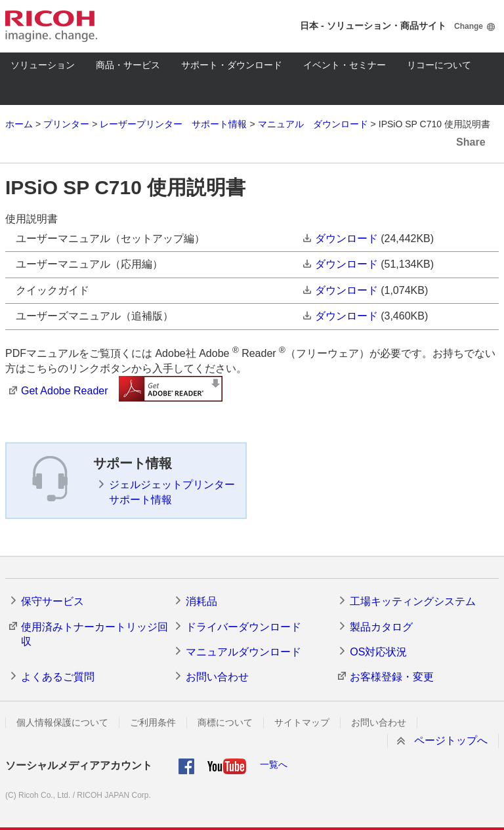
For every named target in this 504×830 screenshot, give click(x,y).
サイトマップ (302, 722)
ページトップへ (451, 740)
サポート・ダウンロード (232, 65)
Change (469, 26)
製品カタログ (381, 627)
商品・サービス (128, 65)
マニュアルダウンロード (243, 652)
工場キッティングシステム (413, 601)
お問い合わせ (217, 677)
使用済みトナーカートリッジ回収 (94, 634)
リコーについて (439, 65)
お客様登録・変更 (392, 677)
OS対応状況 (378, 652)
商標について (225, 722)
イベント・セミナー (345, 65)
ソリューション (43, 65)
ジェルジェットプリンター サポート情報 (172, 492)
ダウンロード (346, 239)
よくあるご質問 (58, 677)
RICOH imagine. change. (51, 26)
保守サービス (52, 601)
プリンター (66, 124)
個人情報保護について (62, 722)
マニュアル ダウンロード (313, 124)
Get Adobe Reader (65, 391)
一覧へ (274, 764)
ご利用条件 (153, 722)
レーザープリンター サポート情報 (173, 124)
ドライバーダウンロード (243, 627)
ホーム (19, 124)
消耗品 (201, 601)
